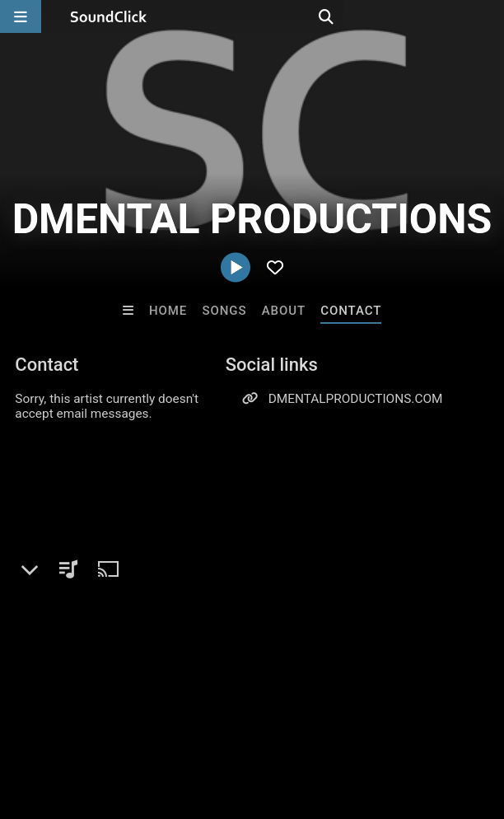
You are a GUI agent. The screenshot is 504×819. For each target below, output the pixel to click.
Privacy (393, 709)
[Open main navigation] (21, 16)
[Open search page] (488, 16)
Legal (444, 709)
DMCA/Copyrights (306, 709)
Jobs (226, 709)
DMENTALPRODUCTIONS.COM (356, 399)
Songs (225, 311)
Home (168, 311)
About (284, 311)
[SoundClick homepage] (109, 16)
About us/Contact (146, 709)
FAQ (69, 709)
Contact (351, 311)
